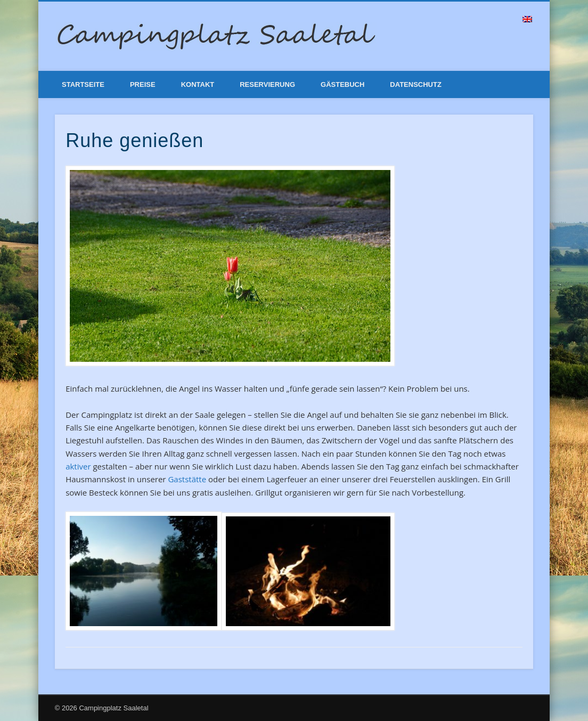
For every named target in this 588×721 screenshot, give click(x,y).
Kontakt (198, 84)
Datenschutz (416, 84)
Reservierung (267, 84)
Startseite (83, 84)
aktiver (78, 466)
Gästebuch (342, 84)
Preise (143, 84)
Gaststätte (187, 479)
